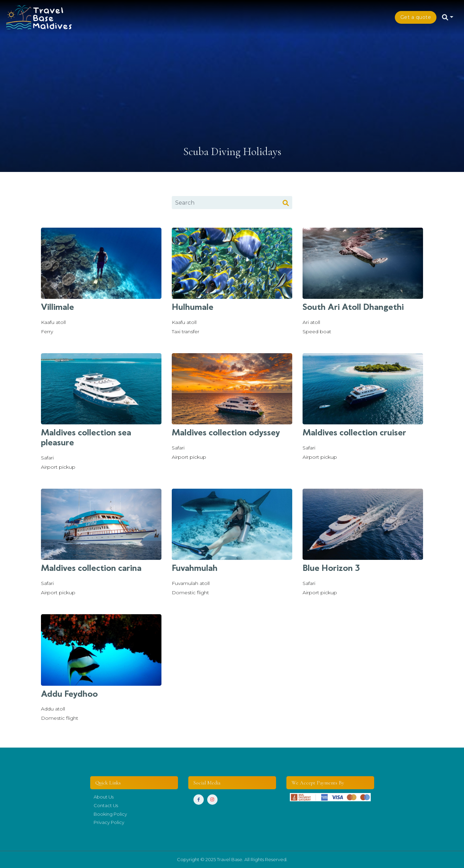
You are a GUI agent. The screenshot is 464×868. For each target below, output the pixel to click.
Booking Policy (110, 814)
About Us (104, 797)
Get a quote (416, 17)
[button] (449, 17)
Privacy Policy (109, 822)
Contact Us (106, 805)
